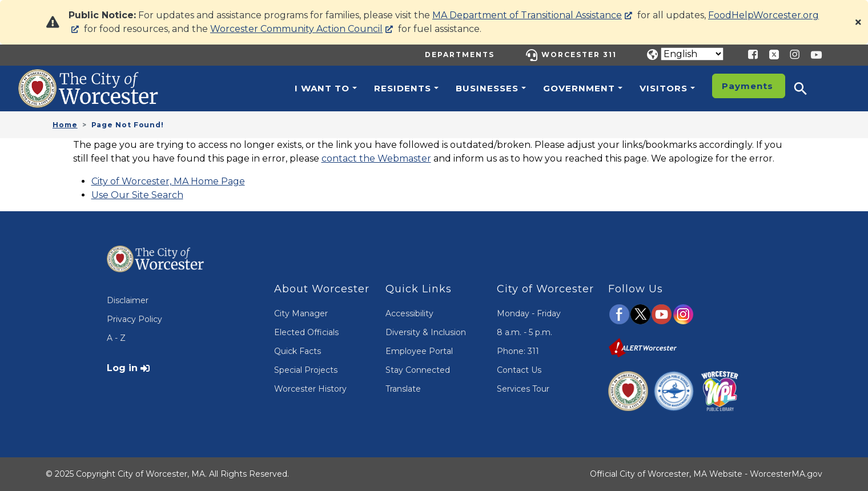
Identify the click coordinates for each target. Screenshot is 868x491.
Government (579, 88)
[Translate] (692, 54)
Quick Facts (298, 351)
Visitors (664, 88)
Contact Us (519, 370)
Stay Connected (418, 370)
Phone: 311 (518, 351)
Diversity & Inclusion (426, 332)
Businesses (487, 88)
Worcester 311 (579, 55)
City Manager (301, 313)
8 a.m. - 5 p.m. (525, 332)
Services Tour (523, 389)
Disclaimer (128, 300)
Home (65, 125)
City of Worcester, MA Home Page (168, 181)
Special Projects (306, 370)
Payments (748, 86)
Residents (403, 88)
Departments (460, 55)
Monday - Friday (529, 313)
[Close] (858, 22)
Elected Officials (306, 332)
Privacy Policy (134, 319)
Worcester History (310, 389)
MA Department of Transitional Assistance (527, 15)
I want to (322, 88)
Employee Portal (419, 351)
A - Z (116, 338)
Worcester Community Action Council (296, 29)
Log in (122, 368)
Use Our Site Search (137, 195)
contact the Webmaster (376, 158)
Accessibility (409, 313)
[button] (808, 88)
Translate (403, 389)
